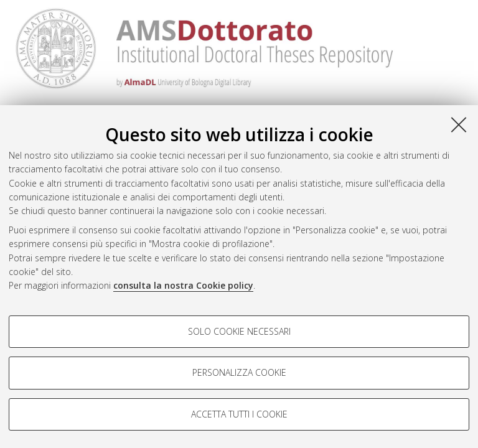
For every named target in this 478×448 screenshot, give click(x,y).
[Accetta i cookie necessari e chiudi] (459, 124)
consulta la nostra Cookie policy (183, 285)
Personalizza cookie (239, 372)
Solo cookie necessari (239, 331)
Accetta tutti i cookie (239, 414)
